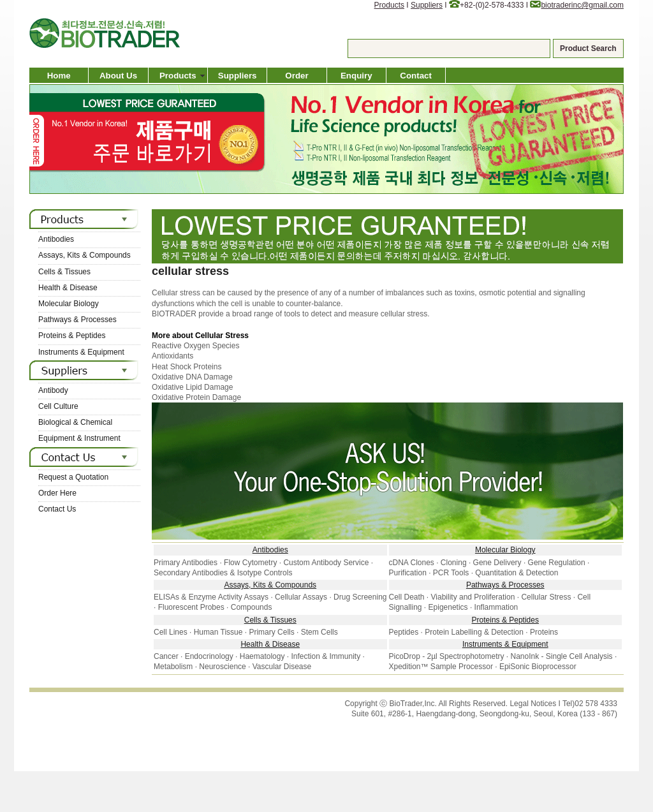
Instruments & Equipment (81, 352)
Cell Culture (58, 406)
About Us (118, 76)
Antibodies (56, 239)
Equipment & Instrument (79, 438)
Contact (416, 76)
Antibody (53, 390)
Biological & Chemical (75, 422)
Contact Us (57, 509)
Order (297, 76)
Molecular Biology (69, 304)
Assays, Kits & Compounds (84, 255)
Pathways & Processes (77, 320)
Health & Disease (68, 288)
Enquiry (356, 76)
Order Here (57, 493)
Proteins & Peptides (72, 336)
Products (389, 5)
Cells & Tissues (64, 272)
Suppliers (427, 5)
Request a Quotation (73, 477)
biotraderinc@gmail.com (582, 5)
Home (59, 76)
